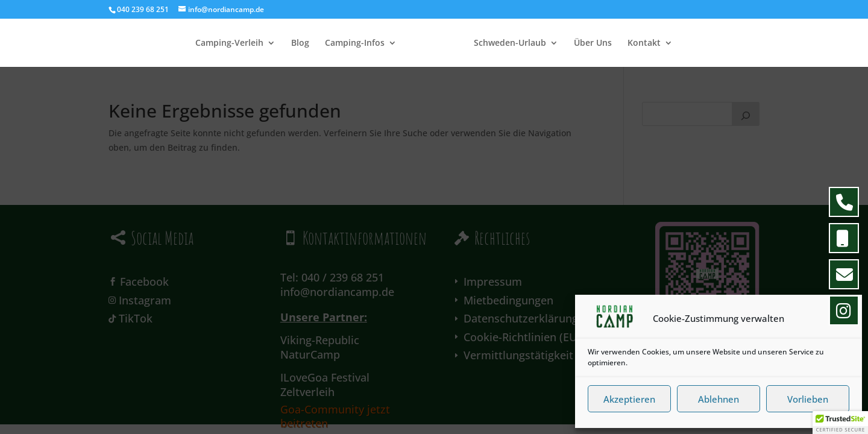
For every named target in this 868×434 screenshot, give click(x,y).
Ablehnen (719, 399)
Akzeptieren (629, 399)
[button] (843, 319)
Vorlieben (808, 399)
